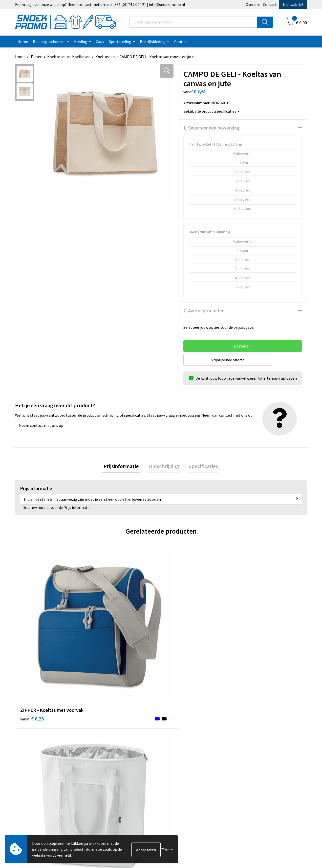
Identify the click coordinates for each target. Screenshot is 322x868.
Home (23, 42)
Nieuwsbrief (293, 4)
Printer (246, 717)
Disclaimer (176, 732)
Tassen (36, 57)
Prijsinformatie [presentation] (124, 467)
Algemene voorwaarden (187, 710)
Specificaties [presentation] (201, 467)
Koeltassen (105, 57)
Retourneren (106, 747)
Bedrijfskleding (153, 42)
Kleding (81, 42)
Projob (245, 732)
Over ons (253, 4)
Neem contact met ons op (41, 425)
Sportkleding (120, 42)
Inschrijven (287, 822)
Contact (270, 4)
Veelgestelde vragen (112, 732)
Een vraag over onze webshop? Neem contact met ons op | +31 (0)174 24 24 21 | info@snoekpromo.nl (100, 4)
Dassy (244, 710)
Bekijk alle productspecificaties (211, 111)
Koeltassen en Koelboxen (69, 57)
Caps (100, 42)
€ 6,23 (32, 636)
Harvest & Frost (253, 725)
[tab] (124, 467)
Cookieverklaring (182, 717)
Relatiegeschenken (49, 42)
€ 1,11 (251, 636)
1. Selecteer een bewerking (212, 128)
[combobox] (193, 22)
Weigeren (167, 849)
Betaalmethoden (109, 740)
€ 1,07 (178, 636)
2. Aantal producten (204, 311)
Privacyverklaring (182, 725)
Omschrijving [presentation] (164, 467)
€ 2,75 (105, 636)
